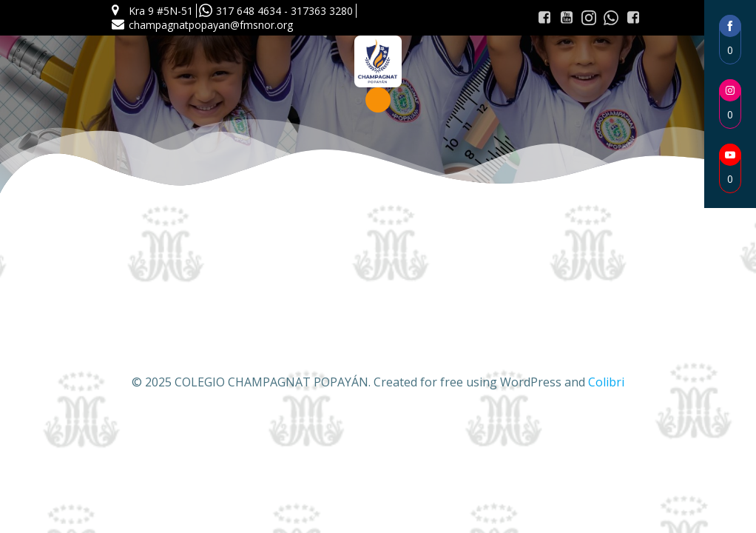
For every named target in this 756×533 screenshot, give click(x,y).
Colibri (606, 382)
